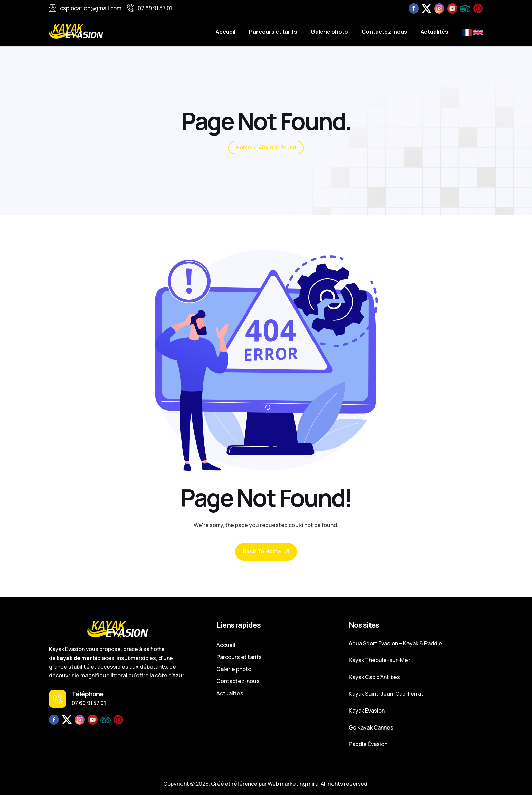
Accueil (226, 32)
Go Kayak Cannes (371, 727)
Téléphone (88, 694)
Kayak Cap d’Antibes (374, 677)
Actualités (434, 32)
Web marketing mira (293, 784)
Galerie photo (329, 32)
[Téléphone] (58, 699)
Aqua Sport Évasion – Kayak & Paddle (395, 643)
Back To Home (262, 551)
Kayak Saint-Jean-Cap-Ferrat (386, 694)
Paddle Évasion (368, 744)
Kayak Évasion (367, 711)
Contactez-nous (384, 32)
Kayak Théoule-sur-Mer (379, 660)
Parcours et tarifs (273, 32)
